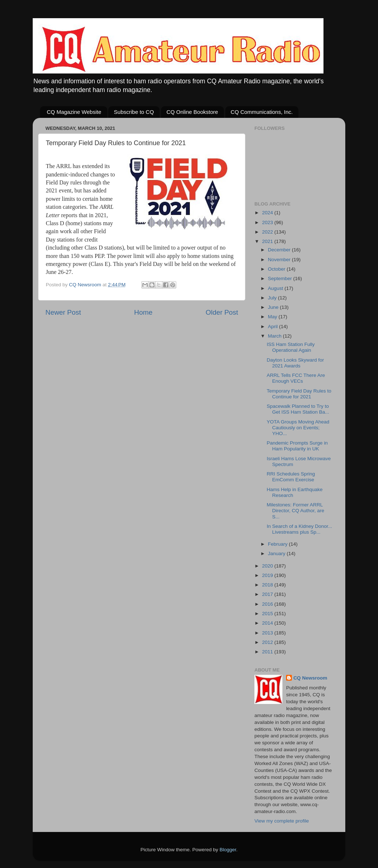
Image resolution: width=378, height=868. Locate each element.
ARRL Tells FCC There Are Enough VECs (296, 378)
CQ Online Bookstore (192, 112)
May (273, 317)
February (278, 544)
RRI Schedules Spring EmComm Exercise (291, 477)
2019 (268, 575)
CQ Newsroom (310, 678)
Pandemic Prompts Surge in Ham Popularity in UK (297, 446)
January (277, 554)
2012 (268, 642)
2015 (268, 614)
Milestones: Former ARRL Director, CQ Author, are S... (295, 511)
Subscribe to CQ (134, 112)
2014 (268, 623)
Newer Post (63, 312)
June (274, 307)
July (273, 298)
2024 (268, 213)
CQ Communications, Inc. (262, 112)
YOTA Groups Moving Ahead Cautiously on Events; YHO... (298, 428)
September (281, 278)
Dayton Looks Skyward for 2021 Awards (295, 363)
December (280, 250)
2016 (268, 604)
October (277, 269)
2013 (268, 633)
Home (143, 312)
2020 (268, 566)
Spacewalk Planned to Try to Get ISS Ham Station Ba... (298, 409)
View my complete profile (282, 821)
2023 (268, 222)
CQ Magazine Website (74, 112)
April (274, 327)
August (276, 288)
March (275, 336)
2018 (268, 585)
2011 (268, 652)
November (280, 260)
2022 (268, 232)
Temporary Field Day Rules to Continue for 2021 (299, 394)
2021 (268, 241)
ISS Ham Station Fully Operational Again (291, 347)
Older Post (222, 312)
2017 (268, 594)
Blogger (228, 850)
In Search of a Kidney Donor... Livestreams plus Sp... (299, 529)
